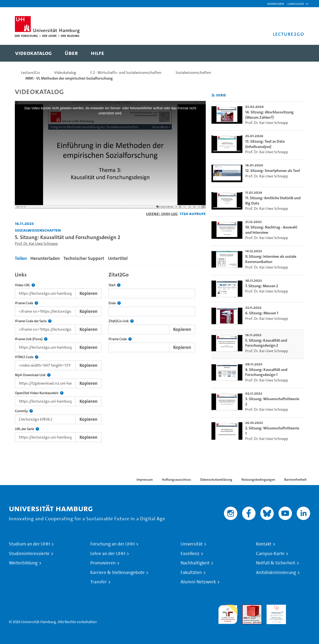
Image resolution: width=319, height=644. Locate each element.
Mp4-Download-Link (33, 375)
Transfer (99, 582)
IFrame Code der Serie (33, 321)
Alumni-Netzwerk (198, 582)
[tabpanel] (110, 356)
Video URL (25, 285)
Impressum (145, 480)
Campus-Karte (270, 554)
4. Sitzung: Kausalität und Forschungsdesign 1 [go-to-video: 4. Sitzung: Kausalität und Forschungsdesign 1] (266, 372)
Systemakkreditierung (300, 607)
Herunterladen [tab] (45, 258)
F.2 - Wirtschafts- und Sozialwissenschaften (126, 73)
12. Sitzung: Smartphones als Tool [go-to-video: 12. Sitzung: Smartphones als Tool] (273, 171)
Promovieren (103, 563)
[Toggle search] (296, 53)
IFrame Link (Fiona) (31, 339)
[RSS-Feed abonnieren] (213, 95)
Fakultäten (191, 573)
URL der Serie (27, 429)
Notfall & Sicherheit (276, 563)
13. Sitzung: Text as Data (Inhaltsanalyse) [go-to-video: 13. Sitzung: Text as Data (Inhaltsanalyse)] (265, 144)
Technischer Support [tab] (84, 258)
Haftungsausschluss (177, 480)
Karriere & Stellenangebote (117, 573)
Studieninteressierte (29, 554)
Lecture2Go (31, 73)
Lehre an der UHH (108, 554)
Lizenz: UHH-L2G (162, 214)
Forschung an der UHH (112, 544)
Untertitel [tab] (118, 258)
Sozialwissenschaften (193, 73)
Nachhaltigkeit (195, 563)
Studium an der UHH (29, 544)
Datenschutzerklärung (216, 480)
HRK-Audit (275, 607)
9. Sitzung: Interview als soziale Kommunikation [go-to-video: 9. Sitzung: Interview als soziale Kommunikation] (271, 259)
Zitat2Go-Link (121, 321)
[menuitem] (33, 53)
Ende (115, 303)
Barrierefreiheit (295, 480)
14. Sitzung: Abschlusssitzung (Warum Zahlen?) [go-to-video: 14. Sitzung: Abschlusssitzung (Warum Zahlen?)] (269, 115)
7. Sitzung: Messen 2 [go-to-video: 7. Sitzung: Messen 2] (262, 286)
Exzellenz (190, 554)
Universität (192, 544)
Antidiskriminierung (276, 573)
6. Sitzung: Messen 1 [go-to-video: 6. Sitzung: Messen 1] (262, 313)
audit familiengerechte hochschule (228, 613)
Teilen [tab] (21, 258)
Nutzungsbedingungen (258, 480)
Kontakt (264, 544)
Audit (247, 607)
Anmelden (276, 3)
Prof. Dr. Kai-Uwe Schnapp (36, 243)
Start (114, 285)
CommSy (24, 411)
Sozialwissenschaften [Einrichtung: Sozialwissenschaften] (38, 230)
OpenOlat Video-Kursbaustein (39, 393)
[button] (296, 4)
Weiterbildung (23, 563)
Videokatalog (65, 73)
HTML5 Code (27, 357)
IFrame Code (26, 303)
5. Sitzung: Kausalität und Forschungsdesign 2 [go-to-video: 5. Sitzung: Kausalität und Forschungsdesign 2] (266, 343)
